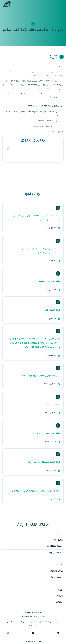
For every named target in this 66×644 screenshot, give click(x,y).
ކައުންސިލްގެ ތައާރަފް (57, 577)
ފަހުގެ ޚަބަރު (60, 565)
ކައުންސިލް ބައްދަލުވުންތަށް (55, 546)
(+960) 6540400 (33, 613)
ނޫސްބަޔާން (60, 596)
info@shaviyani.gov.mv (33, 616)
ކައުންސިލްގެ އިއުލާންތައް (56, 559)
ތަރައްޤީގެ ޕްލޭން (59, 540)
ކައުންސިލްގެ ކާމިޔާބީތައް (56, 553)
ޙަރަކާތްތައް (60, 584)
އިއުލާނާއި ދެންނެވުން (57, 571)
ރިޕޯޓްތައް (61, 590)
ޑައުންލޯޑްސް (60, 602)
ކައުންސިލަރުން (59, 534)
